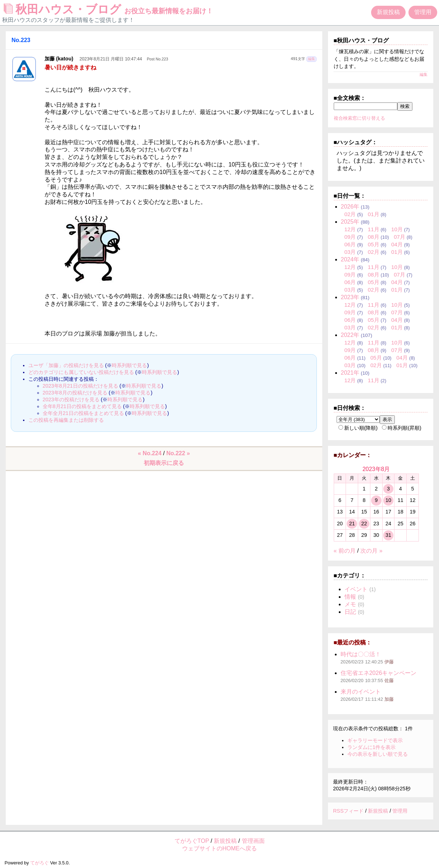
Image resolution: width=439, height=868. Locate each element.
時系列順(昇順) (402, 428)
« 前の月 (345, 551)
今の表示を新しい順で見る (378, 754)
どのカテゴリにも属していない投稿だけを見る (81, 372)
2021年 (350, 373)
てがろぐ (40, 863)
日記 (350, 612)
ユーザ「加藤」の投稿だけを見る (66, 365)
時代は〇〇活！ (361, 654)
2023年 (350, 297)
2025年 (350, 222)
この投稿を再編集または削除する (66, 420)
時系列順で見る (129, 365)
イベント (356, 589)
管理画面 (253, 841)
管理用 (423, 12)
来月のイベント (361, 692)
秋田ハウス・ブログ (108, 9)
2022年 (350, 335)
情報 (350, 597)
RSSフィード (348, 811)
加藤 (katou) (59, 59)
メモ (350, 604)
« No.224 (150, 453)
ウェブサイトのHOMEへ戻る (219, 848)
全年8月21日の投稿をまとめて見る (82, 406)
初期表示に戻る (164, 463)
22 (364, 524)
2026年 (350, 207)
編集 (311, 59)
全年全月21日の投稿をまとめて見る (83, 413)
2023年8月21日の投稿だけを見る (80, 386)
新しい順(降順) (358, 428)
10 (388, 500)
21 (352, 524)
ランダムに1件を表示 (371, 747)
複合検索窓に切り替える (359, 118)
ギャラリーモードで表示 (375, 740)
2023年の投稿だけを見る (71, 399)
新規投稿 (388, 12)
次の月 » (371, 551)
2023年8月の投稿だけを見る (75, 393)
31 (388, 535)
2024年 (350, 259)
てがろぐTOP (192, 841)
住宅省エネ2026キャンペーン (379, 673)
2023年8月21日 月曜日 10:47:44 (111, 59)
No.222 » (178, 453)
